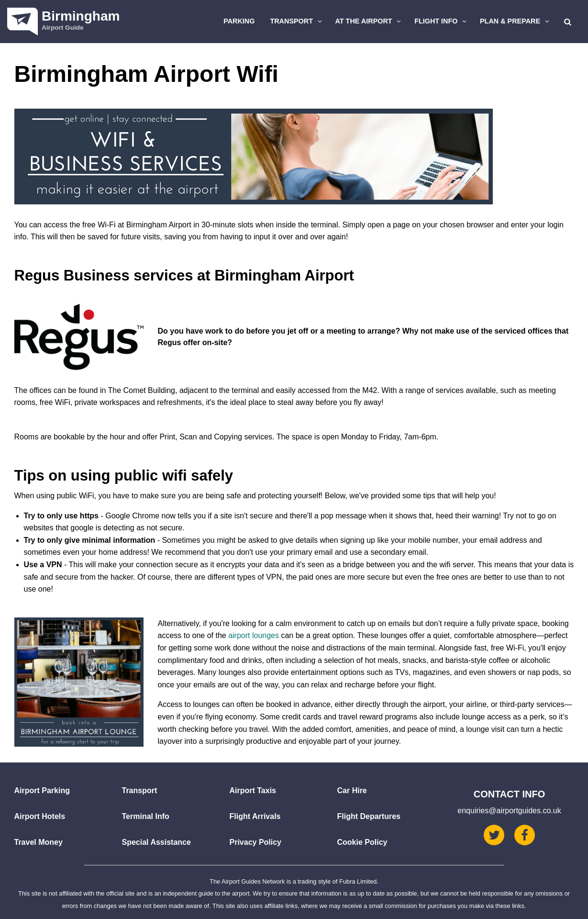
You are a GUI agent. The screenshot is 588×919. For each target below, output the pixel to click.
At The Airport (370, 21)
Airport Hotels (40, 816)
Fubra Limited (358, 881)
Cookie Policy (362, 842)
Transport (297, 21)
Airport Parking (42, 790)
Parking (239, 21)
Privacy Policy (256, 842)
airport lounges (254, 635)
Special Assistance (156, 842)
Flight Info (442, 21)
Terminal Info (146, 816)
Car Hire (352, 790)
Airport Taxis (253, 790)
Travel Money (39, 842)
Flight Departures (369, 816)
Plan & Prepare (516, 21)
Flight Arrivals (255, 816)
